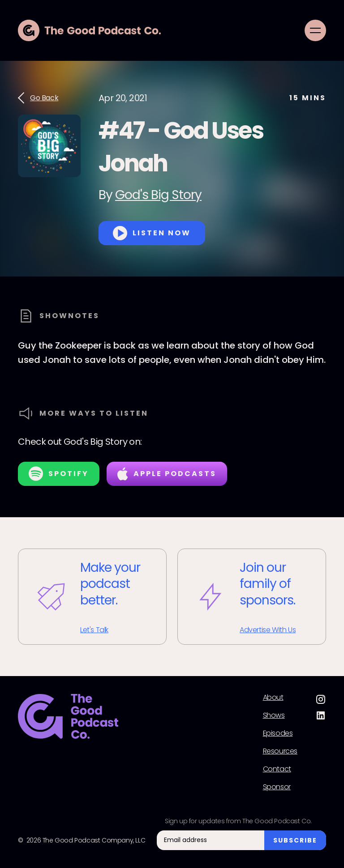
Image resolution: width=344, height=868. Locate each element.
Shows (274, 715)
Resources (280, 751)
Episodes (278, 733)
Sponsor (277, 787)
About (273, 698)
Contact (277, 769)
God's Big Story (158, 195)
